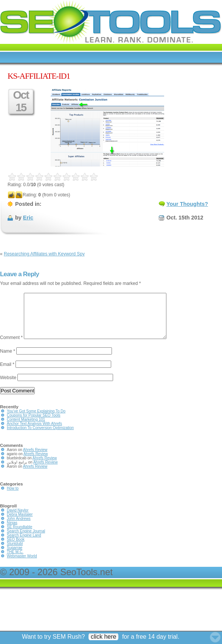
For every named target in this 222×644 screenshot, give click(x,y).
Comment (11, 347)
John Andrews (19, 528)
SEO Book (16, 548)
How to (13, 497)
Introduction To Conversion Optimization (40, 437)
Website (8, 387)
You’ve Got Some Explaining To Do (36, 420)
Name (8, 360)
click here (104, 637)
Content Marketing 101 (26, 429)
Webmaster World (22, 565)
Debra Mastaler (20, 523)
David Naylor (18, 519)
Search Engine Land (24, 544)
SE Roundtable (19, 536)
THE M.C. (15, 561)
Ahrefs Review (35, 459)
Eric (28, 218)
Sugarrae (15, 557)
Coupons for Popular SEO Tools (34, 424)
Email (7, 373)
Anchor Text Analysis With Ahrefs (34, 433)
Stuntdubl (15, 553)
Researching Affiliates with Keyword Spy (44, 254)
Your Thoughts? (187, 204)
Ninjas (12, 532)
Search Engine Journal (26, 540)
